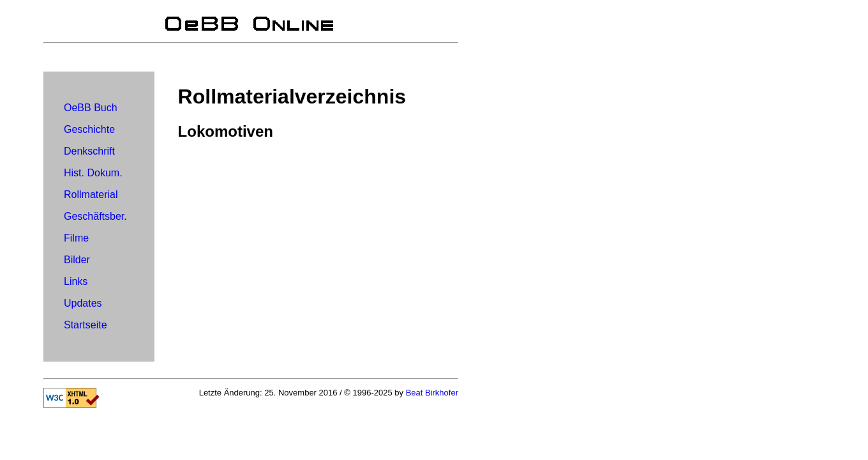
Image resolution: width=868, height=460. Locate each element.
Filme (76, 238)
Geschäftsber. (95, 216)
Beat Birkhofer (432, 393)
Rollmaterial (91, 195)
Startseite (86, 325)
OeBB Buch (91, 108)
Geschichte (89, 129)
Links (76, 281)
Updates (83, 303)
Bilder (77, 260)
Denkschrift (89, 151)
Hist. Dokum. (93, 173)
